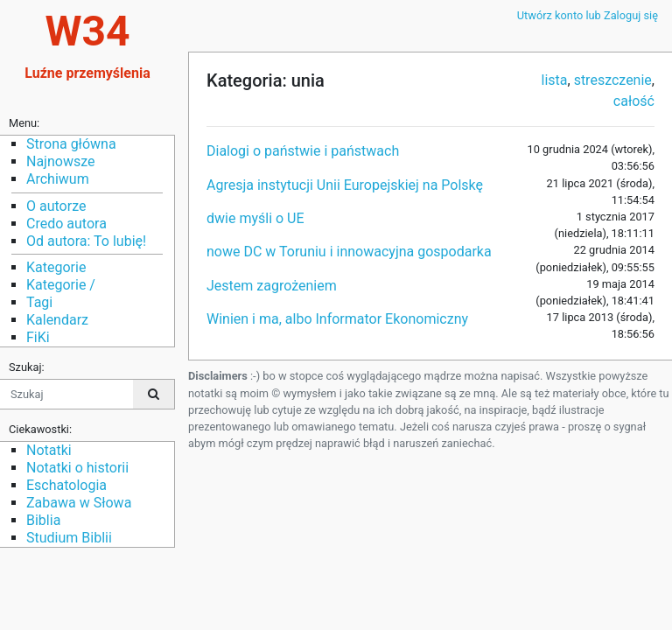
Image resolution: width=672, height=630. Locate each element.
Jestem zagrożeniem (272, 286)
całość (634, 101)
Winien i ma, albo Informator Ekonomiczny (337, 319)
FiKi (38, 337)
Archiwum (58, 179)
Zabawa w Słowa (79, 503)
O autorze (56, 206)
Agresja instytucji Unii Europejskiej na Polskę (345, 185)
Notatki (49, 450)
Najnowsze (60, 161)
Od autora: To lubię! (86, 241)
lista (555, 80)
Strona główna (71, 144)
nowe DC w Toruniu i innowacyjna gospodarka (349, 252)
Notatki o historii (77, 468)
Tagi (39, 302)
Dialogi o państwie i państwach (303, 151)
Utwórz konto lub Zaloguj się (588, 15)
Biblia (43, 520)
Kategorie (56, 267)
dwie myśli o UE (255, 218)
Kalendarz (57, 320)
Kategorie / (61, 285)
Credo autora (66, 224)
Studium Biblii (69, 538)
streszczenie (613, 80)
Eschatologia (66, 485)
